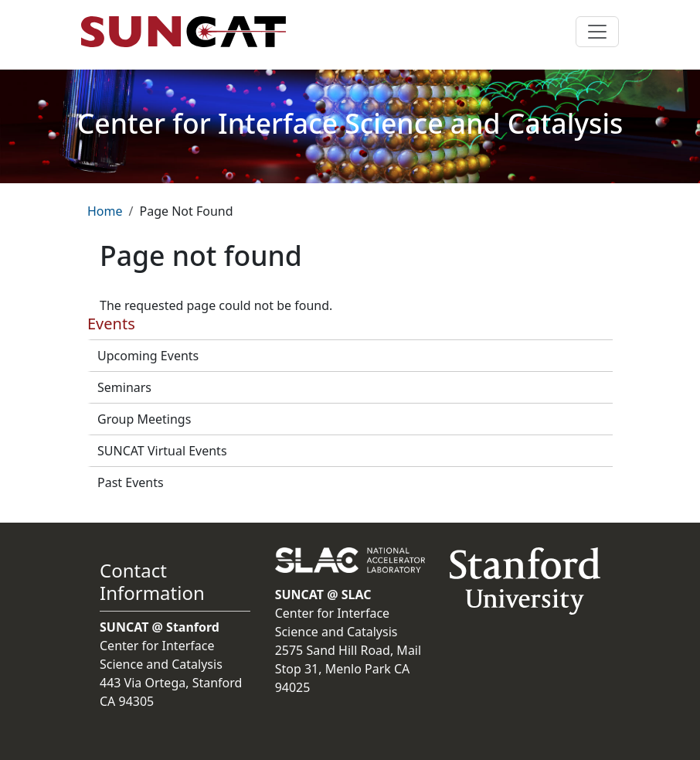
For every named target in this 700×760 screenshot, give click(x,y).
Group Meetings (144, 419)
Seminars (124, 387)
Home (105, 211)
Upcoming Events (148, 356)
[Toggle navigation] (597, 32)
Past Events (131, 482)
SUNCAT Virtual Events (162, 451)
